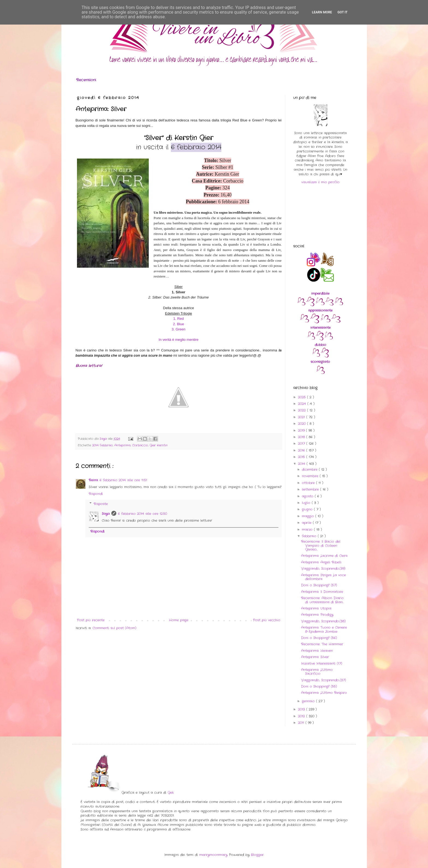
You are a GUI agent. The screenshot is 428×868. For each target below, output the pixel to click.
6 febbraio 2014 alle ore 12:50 (142, 514)
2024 (303, 404)
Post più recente (91, 620)
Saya (106, 514)
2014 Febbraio (102, 445)
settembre (311, 489)
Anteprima (122, 445)
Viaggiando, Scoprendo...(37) (323, 680)
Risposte (101, 504)
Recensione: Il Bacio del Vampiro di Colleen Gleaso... (321, 545)
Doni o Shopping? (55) (319, 686)
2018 (302, 437)
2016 (302, 450)
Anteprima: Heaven (317, 651)
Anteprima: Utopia (316, 608)
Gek (171, 793)
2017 (302, 444)
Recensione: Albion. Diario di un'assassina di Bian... (322, 600)
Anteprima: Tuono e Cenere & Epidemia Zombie (324, 629)
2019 (302, 430)
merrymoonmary (213, 855)
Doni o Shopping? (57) (319, 585)
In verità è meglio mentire (179, 340)
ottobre (309, 483)
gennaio (309, 701)
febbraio (310, 536)
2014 (302, 464)
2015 (302, 457)
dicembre (310, 469)
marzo (308, 530)
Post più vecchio (267, 620)
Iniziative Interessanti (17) (322, 663)
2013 (302, 709)
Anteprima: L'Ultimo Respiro (324, 693)
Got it (342, 12)
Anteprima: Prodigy (317, 615)
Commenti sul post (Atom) (114, 628)
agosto (308, 496)
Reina (93, 480)
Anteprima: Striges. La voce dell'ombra (323, 577)
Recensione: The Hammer (322, 644)
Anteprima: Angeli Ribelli (321, 562)
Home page (179, 620)
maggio (309, 516)
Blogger (257, 855)
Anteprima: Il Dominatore (322, 592)
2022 (303, 410)
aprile (307, 523)
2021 (302, 417)
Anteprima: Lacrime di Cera (324, 556)
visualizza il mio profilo (320, 182)
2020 (303, 424)
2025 (303, 397)
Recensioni (86, 80)
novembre (311, 476)
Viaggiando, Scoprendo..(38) (323, 621)
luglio (307, 503)
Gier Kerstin (159, 445)
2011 (302, 723)
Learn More (322, 12)
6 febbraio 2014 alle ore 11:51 (123, 480)
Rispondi (96, 494)
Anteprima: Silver (315, 657)
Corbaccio (140, 445)
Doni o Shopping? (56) (319, 638)
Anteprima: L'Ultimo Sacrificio (317, 672)
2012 (302, 716)
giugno (308, 509)
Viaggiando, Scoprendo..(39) (323, 569)
